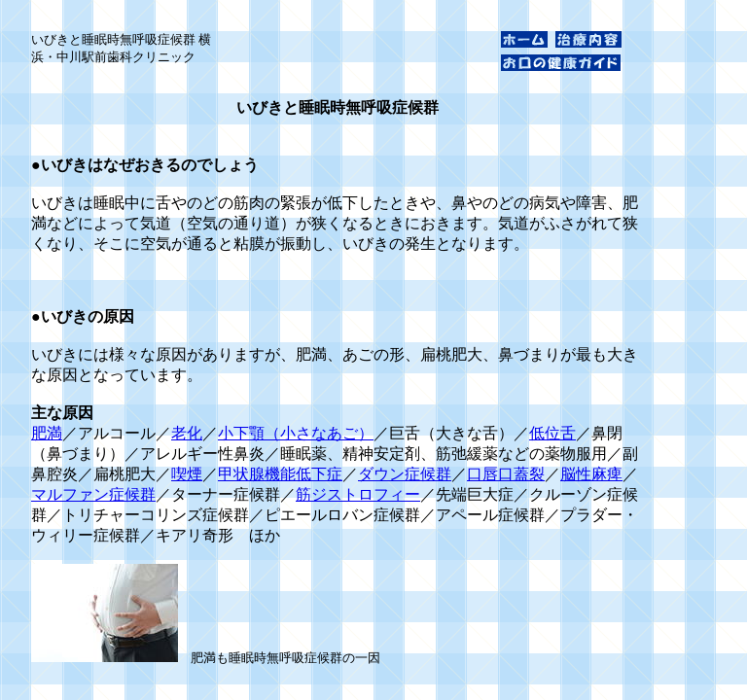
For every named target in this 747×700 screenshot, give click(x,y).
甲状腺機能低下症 (280, 474)
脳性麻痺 (591, 474)
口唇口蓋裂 (506, 474)
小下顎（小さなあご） (296, 433)
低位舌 (552, 433)
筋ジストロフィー (358, 494)
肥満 (47, 433)
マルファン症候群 (93, 494)
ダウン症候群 (405, 474)
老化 (187, 433)
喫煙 (187, 474)
